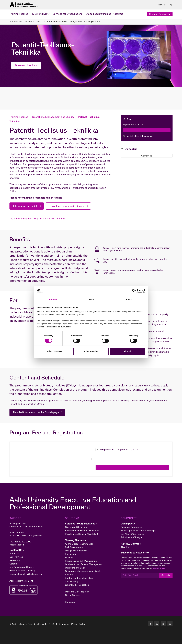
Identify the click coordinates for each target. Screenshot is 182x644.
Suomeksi (162, 5)
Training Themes (19, 117)
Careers (13, 564)
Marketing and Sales (75, 568)
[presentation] (115, 456)
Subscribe (166, 575)
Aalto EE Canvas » (131, 544)
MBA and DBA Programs (77, 592)
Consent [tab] (53, 299)
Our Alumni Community (132, 534)
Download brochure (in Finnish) (67, 206)
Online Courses (73, 595)
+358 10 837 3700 (22, 542)
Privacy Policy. (159, 568)
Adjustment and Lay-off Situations (82, 530)
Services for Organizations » (81, 524)
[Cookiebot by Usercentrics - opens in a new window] (134, 291)
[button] (38, 219)
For (39, 21)
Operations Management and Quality (53, 117)
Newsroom (15, 560)
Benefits (30, 21)
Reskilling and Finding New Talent (82, 534)
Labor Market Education (77, 585)
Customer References (132, 527)
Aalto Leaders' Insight (99, 14)
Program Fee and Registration (85, 21)
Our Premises (16, 557)
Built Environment (74, 547)
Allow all (127, 351)
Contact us (147, 156)
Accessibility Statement (21, 581)
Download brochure (26, 65)
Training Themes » (75, 540)
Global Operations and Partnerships (138, 530)
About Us (14, 553)
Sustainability (72, 581)
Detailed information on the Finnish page (36, 412)
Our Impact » (128, 524)
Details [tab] (91, 299)
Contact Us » (17, 550)
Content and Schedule (56, 21)
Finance (69, 557)
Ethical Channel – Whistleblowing (26, 574)
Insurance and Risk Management (81, 561)
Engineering (71, 554)
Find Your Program (160, 14)
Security (69, 575)
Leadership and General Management (84, 564)
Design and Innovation (76, 551)
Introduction (16, 21)
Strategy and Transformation (79, 578)
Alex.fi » (125, 547)
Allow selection (91, 351)
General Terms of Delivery (22, 570)
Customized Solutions (76, 527)
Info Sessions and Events (22, 567)
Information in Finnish (25, 206)
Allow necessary (55, 351)
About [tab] (129, 299)
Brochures (70, 602)
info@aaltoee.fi (17, 545)
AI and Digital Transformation (79, 544)
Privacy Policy (78, 624)
